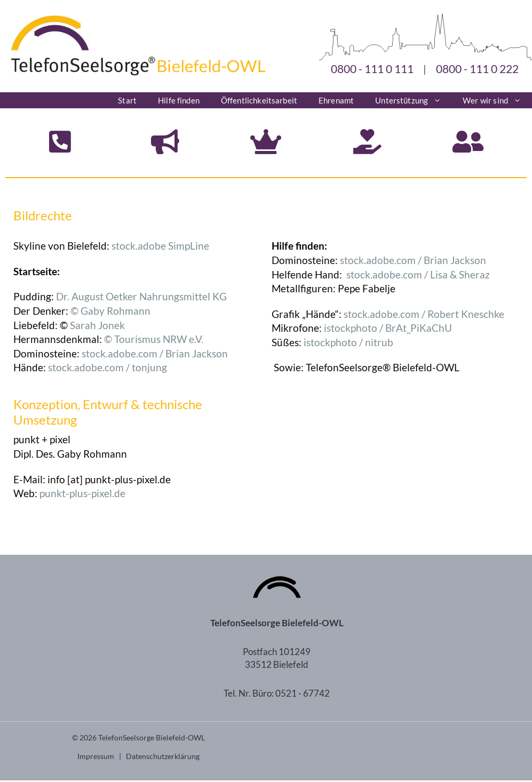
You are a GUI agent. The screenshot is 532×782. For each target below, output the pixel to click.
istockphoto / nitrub (348, 344)
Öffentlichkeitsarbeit (259, 100)
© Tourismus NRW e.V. (154, 341)
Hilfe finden (179, 100)
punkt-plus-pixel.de (82, 495)
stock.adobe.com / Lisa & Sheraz (418, 276)
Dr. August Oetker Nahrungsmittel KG (141, 298)
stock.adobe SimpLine (160, 248)
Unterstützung (414, 100)
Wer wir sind (497, 100)
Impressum (96, 758)
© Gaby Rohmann (110, 312)
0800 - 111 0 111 (372, 69)
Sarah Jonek (97, 327)
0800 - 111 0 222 (477, 69)
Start (127, 100)
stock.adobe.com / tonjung (108, 369)
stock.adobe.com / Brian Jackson (155, 355)
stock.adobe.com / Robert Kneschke (424, 316)
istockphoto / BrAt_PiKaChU (388, 330)
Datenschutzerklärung (163, 758)
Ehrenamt (336, 100)
